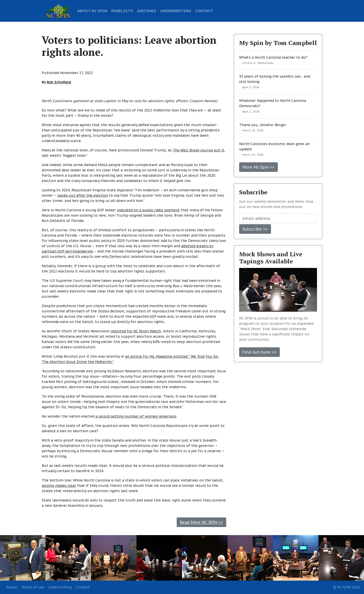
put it (198, 150)
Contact (83, 587)
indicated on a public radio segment (148, 210)
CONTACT (204, 11)
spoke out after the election (83, 195)
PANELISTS (122, 11)
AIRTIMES (147, 11)
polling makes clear (59, 486)
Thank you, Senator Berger (263, 125)
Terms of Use (33, 587)
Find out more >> (259, 352)
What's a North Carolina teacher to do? (273, 57)
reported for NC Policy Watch (136, 331)
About (12, 587)
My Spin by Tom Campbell (278, 43)
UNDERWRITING (176, 11)
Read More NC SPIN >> (201, 522)
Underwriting (60, 587)
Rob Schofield (59, 82)
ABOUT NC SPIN (92, 11)
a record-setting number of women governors (136, 416)
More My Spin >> (258, 167)
